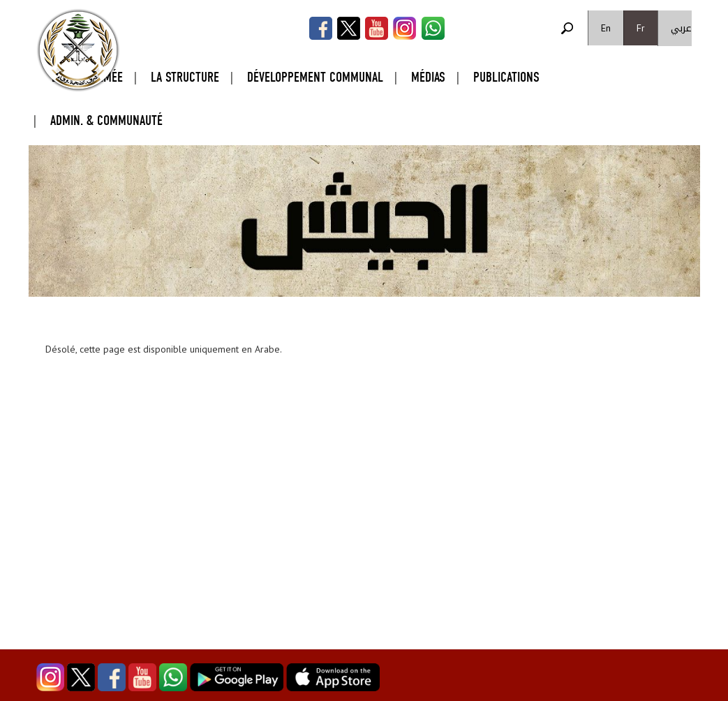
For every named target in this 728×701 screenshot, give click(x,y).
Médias (428, 77)
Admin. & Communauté (106, 120)
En (606, 28)
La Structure (185, 77)
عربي (681, 28)
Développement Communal (315, 77)
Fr (641, 28)
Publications (506, 77)
